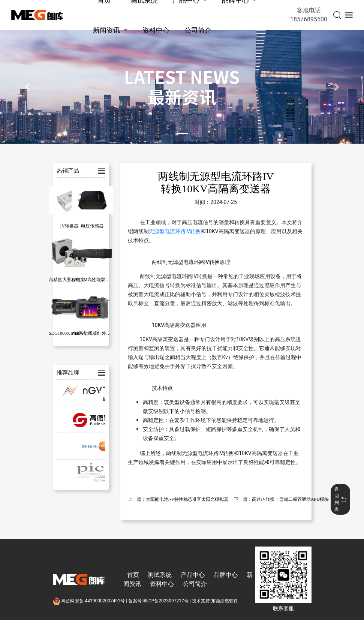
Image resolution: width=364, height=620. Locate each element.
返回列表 (340, 499)
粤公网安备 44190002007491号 (89, 601)
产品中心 (193, 575)
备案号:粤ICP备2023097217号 (158, 601)
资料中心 (156, 30)
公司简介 (198, 30)
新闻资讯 (106, 30)
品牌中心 (226, 575)
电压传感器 (92, 226)
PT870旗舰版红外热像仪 (96, 333)
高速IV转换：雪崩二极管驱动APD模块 (290, 499)
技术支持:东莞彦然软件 (215, 601)
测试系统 (160, 575)
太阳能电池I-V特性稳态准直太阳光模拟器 (187, 499)
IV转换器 (70, 226)
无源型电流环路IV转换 (175, 231)
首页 (133, 575)
